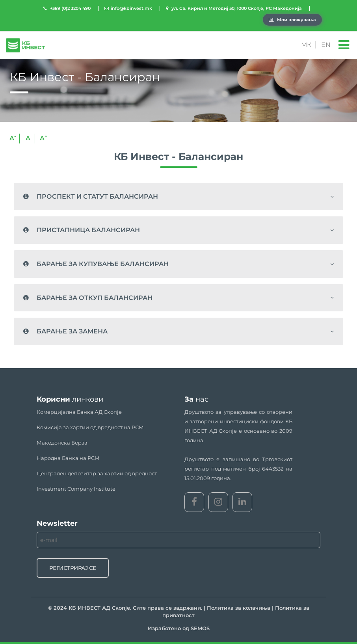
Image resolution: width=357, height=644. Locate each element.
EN (326, 45)
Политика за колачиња (239, 608)
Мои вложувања (292, 20)
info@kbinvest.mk (131, 8)
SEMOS (200, 628)
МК (306, 45)
